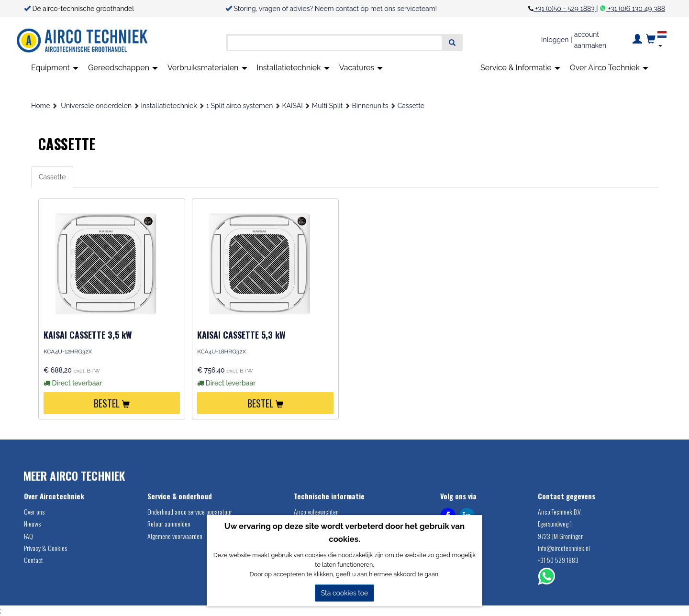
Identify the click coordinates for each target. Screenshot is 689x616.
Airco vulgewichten (316, 511)
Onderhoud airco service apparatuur (190, 511)
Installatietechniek (293, 68)
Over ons (34, 511)
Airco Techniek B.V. (560, 511)
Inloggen (555, 40)
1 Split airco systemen (240, 106)
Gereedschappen (123, 68)
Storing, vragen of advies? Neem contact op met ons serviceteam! (336, 9)
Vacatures (361, 68)
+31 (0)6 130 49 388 (636, 9)
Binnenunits (370, 106)
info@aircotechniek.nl (564, 548)
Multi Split (327, 106)
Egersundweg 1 (555, 523)
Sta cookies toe (345, 593)
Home (41, 106)
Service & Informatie (520, 68)
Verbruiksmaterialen (207, 68)
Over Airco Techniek (609, 68)
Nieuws (32, 523)
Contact (33, 560)
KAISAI (293, 106)
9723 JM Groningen (561, 536)
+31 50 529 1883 (558, 560)
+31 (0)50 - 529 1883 (565, 9)
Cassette (411, 106)
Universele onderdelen (96, 106)
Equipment (55, 68)
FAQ (28, 536)
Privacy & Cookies (45, 548)
